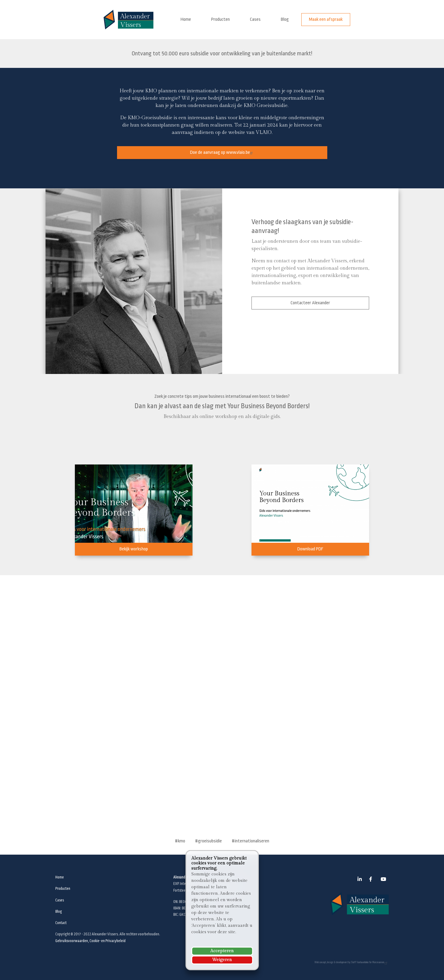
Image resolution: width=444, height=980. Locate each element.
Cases (255, 19)
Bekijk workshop (134, 549)
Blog (285, 19)
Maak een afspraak (326, 19)
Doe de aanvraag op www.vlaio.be (222, 152)
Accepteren (222, 951)
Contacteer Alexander (310, 303)
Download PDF (310, 549)
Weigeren (222, 960)
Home (186, 19)
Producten (220, 19)
